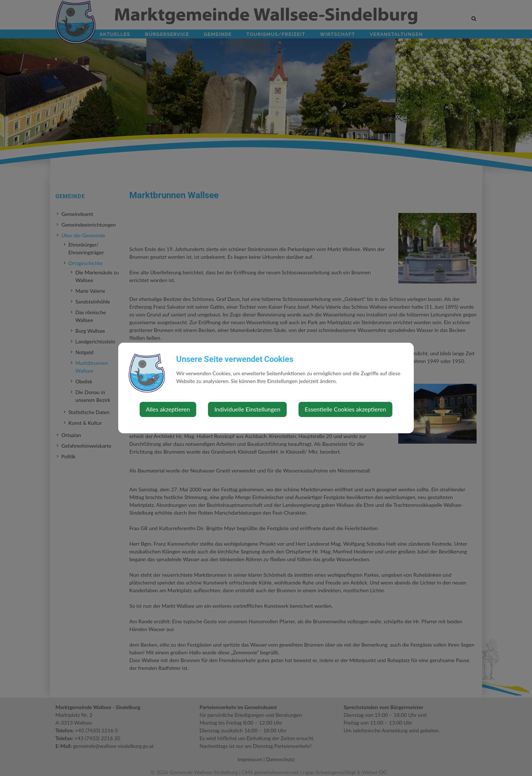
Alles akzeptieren (168, 409)
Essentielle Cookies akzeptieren (345, 409)
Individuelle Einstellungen (247, 409)
